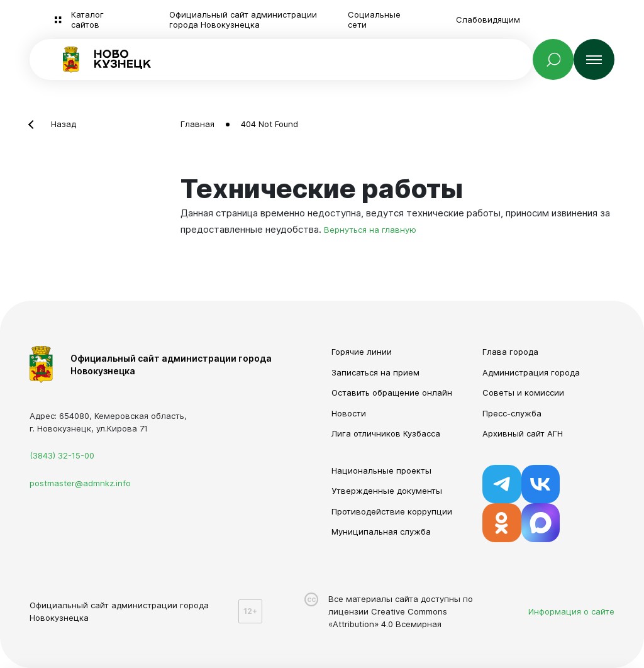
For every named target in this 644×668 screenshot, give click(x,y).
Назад (64, 124)
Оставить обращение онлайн (392, 392)
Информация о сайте (571, 611)
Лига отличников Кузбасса (386, 433)
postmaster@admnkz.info (80, 483)
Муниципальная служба (381, 532)
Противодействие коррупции (392, 511)
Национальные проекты (381, 470)
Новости (349, 413)
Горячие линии (362, 352)
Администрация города (531, 372)
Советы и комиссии (523, 392)
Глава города (510, 352)
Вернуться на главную (370, 230)
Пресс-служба (512, 413)
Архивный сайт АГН (523, 433)
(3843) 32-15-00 (62, 455)
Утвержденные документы (387, 491)
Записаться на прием (375, 372)
